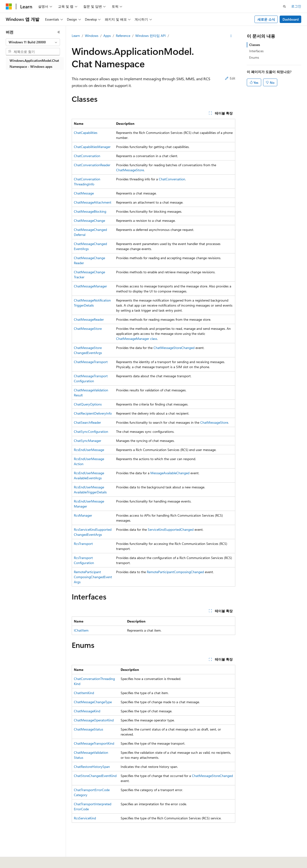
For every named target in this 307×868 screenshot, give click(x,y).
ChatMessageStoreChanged (174, 348)
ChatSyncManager (88, 441)
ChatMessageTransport (91, 362)
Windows (92, 36)
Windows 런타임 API (151, 36)
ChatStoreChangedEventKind (95, 776)
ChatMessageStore (130, 170)
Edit (230, 78)
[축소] (59, 32)
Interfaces (256, 51)
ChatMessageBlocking (90, 211)
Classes (255, 45)
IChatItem (81, 630)
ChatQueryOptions (88, 404)
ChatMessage (84, 193)
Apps (107, 36)
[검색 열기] (284, 6)
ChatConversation (87, 156)
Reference (123, 36)
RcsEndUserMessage (89, 450)
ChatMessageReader (89, 319)
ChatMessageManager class (137, 339)
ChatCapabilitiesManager (92, 147)
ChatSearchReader (87, 422)
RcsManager (83, 515)
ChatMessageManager (90, 286)
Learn (76, 36)
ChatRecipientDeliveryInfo (93, 413)
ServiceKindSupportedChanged (171, 529)
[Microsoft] (9, 6)
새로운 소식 (266, 19)
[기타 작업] (231, 36)
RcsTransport (83, 544)
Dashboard (291, 19)
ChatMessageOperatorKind (94, 720)
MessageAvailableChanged (170, 473)
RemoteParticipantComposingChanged (175, 572)
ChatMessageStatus (89, 729)
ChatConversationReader (92, 165)
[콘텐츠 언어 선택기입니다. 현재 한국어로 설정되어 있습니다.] (16, 861)
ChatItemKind (84, 693)
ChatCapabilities (86, 133)
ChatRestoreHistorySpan (92, 767)
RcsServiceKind (85, 818)
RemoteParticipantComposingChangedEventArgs (93, 577)
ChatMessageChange (89, 220)
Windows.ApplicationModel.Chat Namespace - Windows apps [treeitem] (34, 63)
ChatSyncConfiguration (91, 431)
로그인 (296, 6)
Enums (254, 57)
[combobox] (33, 42)
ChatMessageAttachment (93, 202)
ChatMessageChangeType (93, 702)
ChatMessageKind (87, 711)
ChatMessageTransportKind (94, 743)
